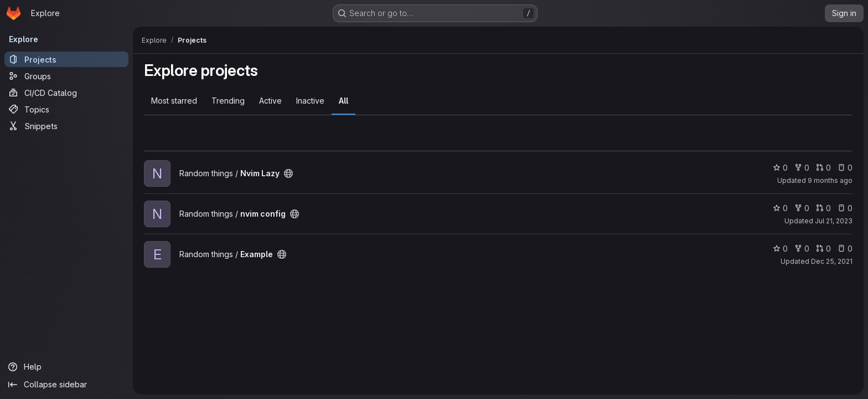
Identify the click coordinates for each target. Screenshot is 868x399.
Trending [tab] (228, 101)
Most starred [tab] (174, 101)
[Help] (66, 367)
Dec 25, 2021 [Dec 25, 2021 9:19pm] (832, 261)
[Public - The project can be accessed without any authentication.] (288, 173)
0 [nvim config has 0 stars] (780, 208)
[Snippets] (66, 126)
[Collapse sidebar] (66, 385)
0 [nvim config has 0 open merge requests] (823, 208)
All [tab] (343, 101)
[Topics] (66, 109)
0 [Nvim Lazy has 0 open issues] (845, 168)
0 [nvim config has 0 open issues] (845, 208)
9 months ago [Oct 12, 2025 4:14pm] (830, 180)
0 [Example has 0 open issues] (845, 249)
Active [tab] (270, 101)
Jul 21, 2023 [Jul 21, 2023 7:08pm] (834, 221)
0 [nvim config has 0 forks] (802, 208)
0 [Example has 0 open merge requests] (823, 249)
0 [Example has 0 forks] (802, 249)
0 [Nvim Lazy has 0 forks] (802, 168)
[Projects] (66, 59)
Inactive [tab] (310, 101)
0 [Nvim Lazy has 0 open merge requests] (823, 168)
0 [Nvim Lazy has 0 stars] (780, 168)
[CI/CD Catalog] (66, 93)
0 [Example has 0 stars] (780, 249)
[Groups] (66, 76)
